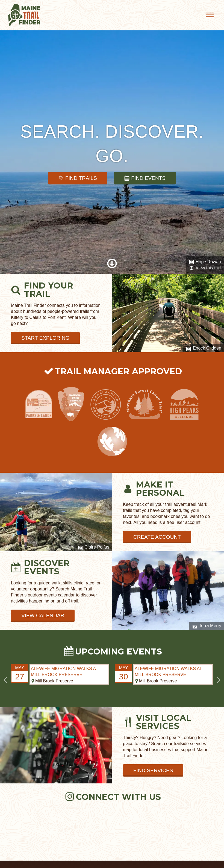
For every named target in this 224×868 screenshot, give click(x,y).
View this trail (208, 268)
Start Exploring (45, 338)
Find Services (153, 770)
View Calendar (43, 615)
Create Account (157, 537)
